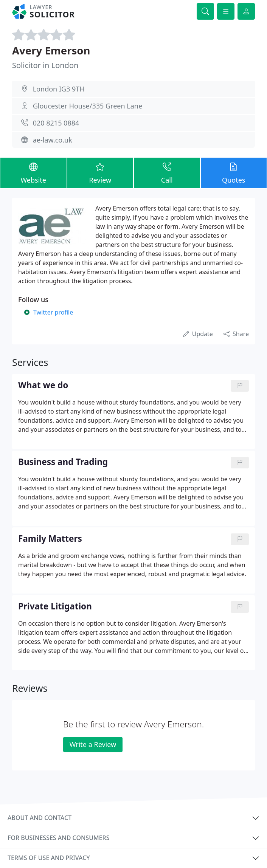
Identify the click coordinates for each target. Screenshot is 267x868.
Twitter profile (53, 312)
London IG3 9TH (59, 89)
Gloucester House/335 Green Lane (88, 106)
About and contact (40, 818)
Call (167, 173)
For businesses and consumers (58, 838)
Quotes (234, 173)
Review (100, 173)
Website (33, 173)
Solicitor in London (45, 65)
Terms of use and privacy (49, 858)
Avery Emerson (51, 50)
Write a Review (93, 744)
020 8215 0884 (56, 123)
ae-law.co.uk (53, 140)
